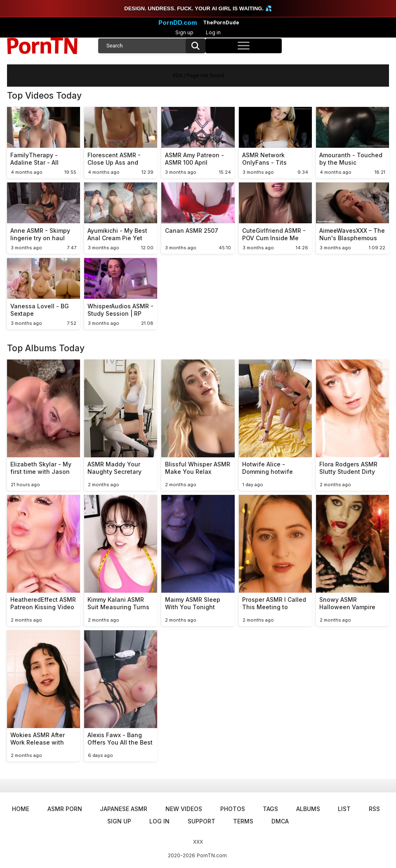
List (344, 809)
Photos (233, 809)
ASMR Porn (65, 809)
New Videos (184, 809)
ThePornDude (221, 23)
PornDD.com (178, 23)
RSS (374, 809)
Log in (213, 32)
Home (21, 809)
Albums (308, 809)
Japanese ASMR (124, 809)
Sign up (184, 32)
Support (202, 821)
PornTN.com (212, 855)
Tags (270, 809)
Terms (243, 821)
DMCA (280, 821)
